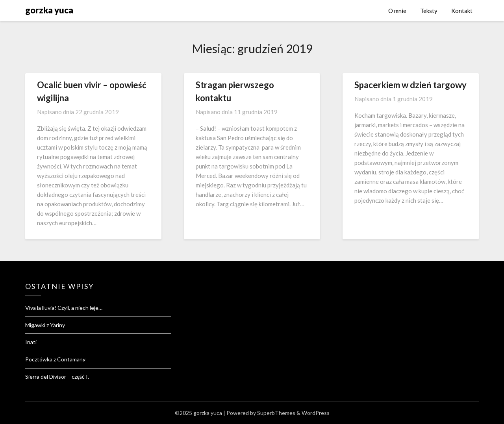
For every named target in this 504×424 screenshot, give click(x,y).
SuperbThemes (276, 413)
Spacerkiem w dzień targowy (410, 85)
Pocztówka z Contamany (55, 359)
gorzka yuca (49, 10)
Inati (31, 342)
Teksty (429, 11)
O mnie (397, 11)
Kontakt (462, 11)
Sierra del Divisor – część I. (57, 377)
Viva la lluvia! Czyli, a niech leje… (64, 308)
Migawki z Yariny (45, 325)
